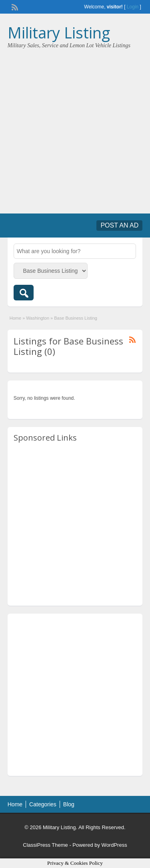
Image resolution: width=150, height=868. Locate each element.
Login (133, 7)
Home (15, 318)
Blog (69, 804)
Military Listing (59, 32)
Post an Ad (119, 225)
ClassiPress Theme (45, 845)
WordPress (114, 845)
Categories (43, 804)
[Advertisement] (75, 128)
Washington (38, 318)
